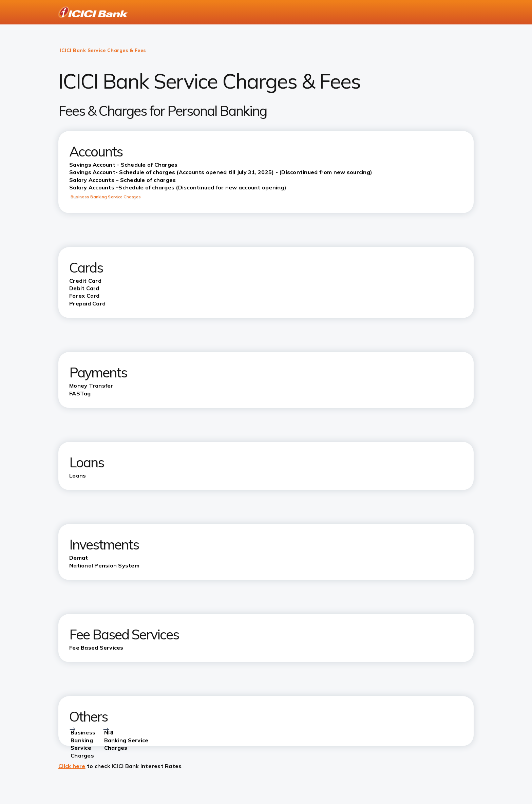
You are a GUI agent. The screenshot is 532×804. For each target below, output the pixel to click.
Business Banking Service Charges (106, 197)
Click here (72, 766)
